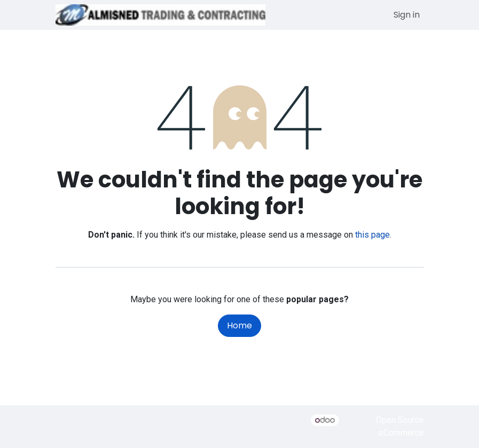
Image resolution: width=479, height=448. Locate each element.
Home (239, 325)
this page (372, 235)
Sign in (407, 15)
